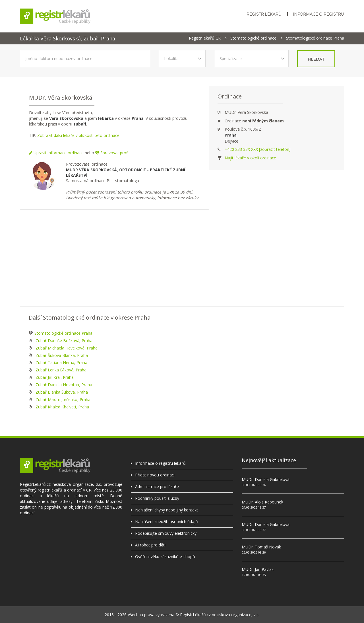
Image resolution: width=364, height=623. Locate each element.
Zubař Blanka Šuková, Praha (62, 392)
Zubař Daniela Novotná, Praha (64, 385)
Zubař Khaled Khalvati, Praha (62, 407)
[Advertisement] (182, 258)
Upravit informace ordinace (56, 153)
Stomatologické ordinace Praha (315, 38)
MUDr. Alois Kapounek (262, 502)
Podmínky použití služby (157, 498)
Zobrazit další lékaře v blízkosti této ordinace (78, 135)
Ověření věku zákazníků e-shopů (165, 557)
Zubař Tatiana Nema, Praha (61, 362)
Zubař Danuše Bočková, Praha (64, 341)
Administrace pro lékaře (157, 487)
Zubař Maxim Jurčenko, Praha (63, 399)
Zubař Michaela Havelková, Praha (67, 348)
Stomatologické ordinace (253, 38)
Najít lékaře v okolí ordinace (250, 158)
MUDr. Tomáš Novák (261, 547)
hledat (316, 59)
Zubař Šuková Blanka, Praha (62, 355)
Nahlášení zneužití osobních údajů (167, 522)
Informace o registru (318, 14)
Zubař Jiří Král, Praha (55, 377)
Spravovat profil (112, 153)
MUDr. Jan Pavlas (258, 569)
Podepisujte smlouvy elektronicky (166, 533)
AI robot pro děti (150, 545)
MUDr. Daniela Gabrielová (266, 479)
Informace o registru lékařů (160, 463)
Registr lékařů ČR (205, 38)
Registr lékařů (264, 14)
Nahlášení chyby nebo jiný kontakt (167, 510)
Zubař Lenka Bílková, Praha (61, 370)
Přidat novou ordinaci (155, 475)
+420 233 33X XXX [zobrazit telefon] (258, 149)
